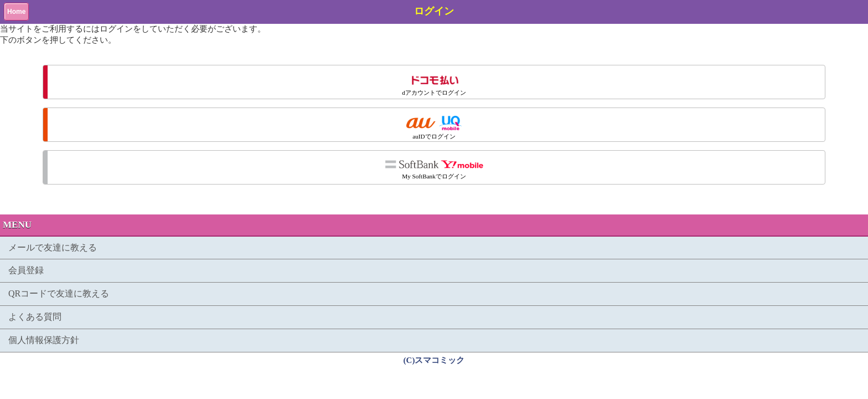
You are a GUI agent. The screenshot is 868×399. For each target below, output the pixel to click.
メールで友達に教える (53, 247)
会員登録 (26, 270)
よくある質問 (35, 317)
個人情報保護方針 (44, 340)
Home (16, 12)
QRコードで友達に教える (59, 293)
